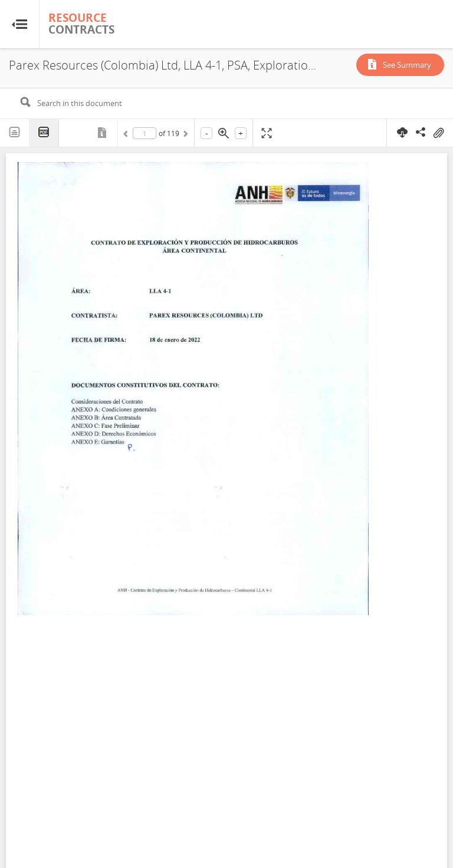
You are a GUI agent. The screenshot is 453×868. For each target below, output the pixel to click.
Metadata (103, 133)
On (438, 133)
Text (15, 133)
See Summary (407, 65)
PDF (44, 133)
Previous (127, 136)
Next (185, 136)
